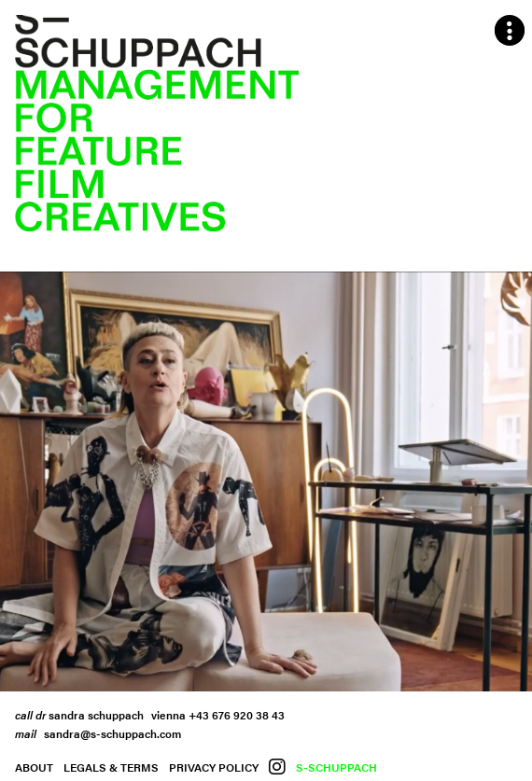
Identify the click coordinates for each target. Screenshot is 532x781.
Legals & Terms (111, 767)
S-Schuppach (336, 767)
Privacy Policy (214, 767)
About (34, 767)
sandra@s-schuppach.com (112, 733)
